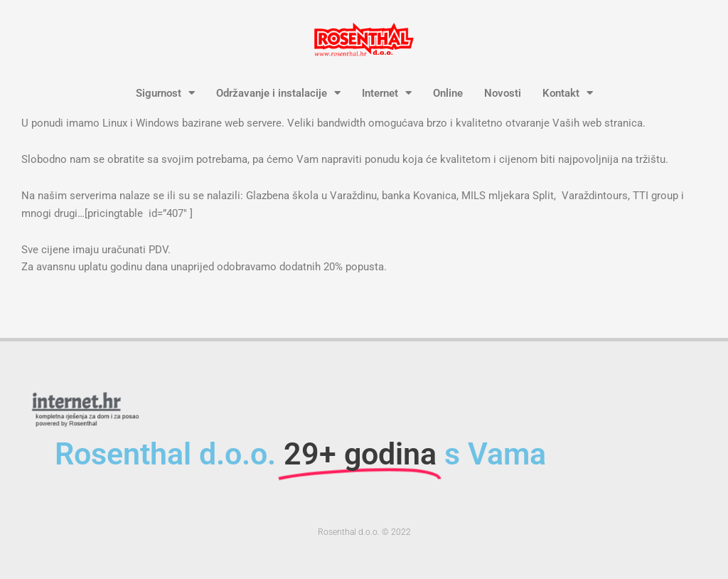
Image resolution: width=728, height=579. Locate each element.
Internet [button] (387, 93)
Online (448, 93)
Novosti (503, 93)
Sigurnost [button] (165, 93)
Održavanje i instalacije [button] (278, 93)
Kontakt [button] (568, 93)
